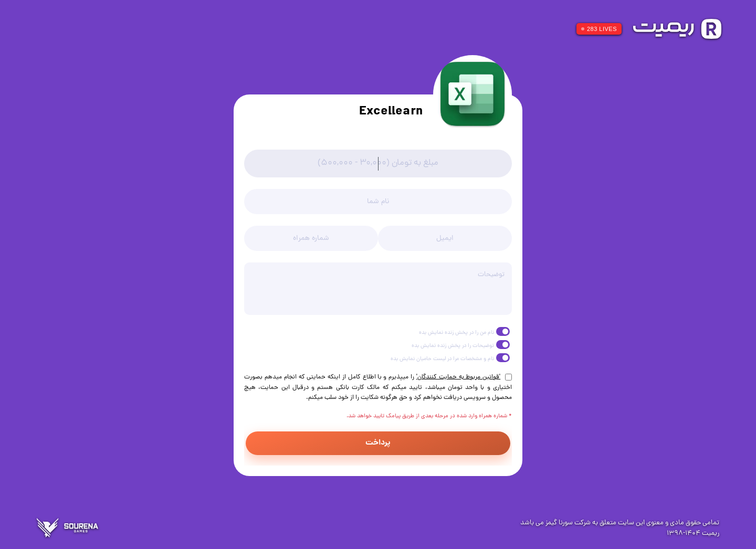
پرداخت (378, 443)
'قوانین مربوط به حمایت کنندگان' (458, 377)
